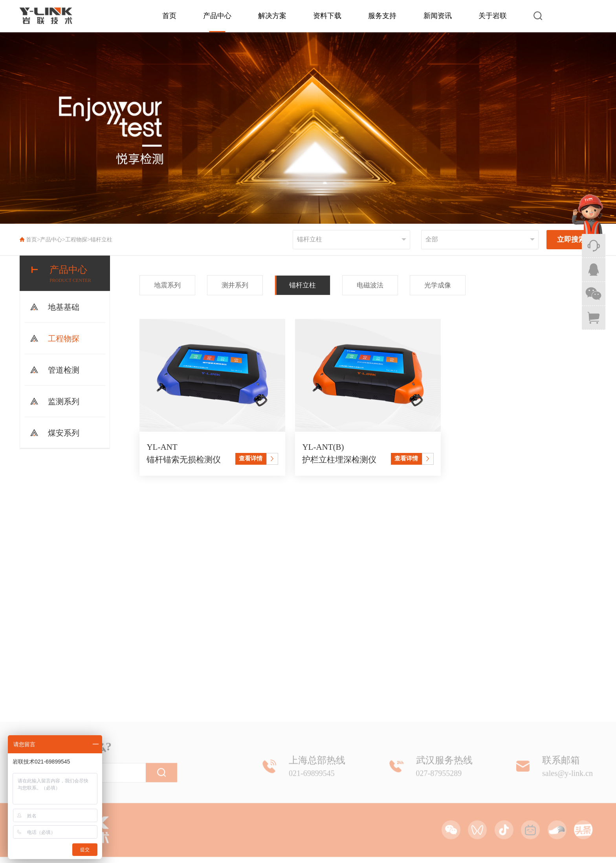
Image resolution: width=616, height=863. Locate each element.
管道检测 (64, 370)
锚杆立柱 (101, 240)
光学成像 (438, 285)
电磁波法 (370, 285)
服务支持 (382, 16)
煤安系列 (64, 433)
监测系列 (64, 401)
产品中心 (217, 16)
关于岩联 (493, 16)
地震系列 (167, 285)
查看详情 (251, 458)
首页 (169, 16)
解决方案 (272, 16)
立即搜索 (571, 239)
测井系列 (235, 285)
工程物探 (76, 240)
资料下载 (327, 16)
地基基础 (64, 307)
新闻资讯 (438, 16)
